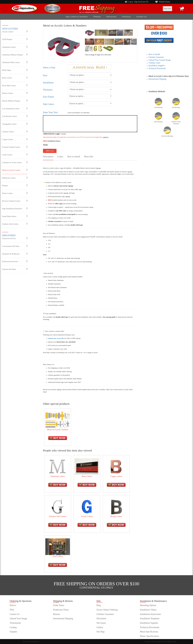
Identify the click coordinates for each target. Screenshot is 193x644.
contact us (106, 137)
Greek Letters (15, 155)
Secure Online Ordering (107, 610)
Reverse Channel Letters (15, 201)
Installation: (48, 83)
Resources (111, 17)
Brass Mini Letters (15, 85)
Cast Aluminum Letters (15, 108)
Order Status (167, 9)
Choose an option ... (77, 96)
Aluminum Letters (15, 47)
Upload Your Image (18, 618)
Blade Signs (15, 70)
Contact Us (141, 17)
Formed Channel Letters (15, 147)
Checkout (126, 17)
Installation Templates (150, 618)
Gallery (100, 627)
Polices (13, 605)
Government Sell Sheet (15, 246)
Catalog (13, 627)
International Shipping (157, 79)
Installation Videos (148, 610)
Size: (45, 75)
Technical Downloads (157, 68)
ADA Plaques (15, 39)
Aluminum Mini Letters (15, 62)
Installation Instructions (150, 614)
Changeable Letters (15, 124)
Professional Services (15, 261)
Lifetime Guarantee (156, 57)
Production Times (61, 610)
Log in (131, 2)
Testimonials (15, 623)
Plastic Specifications (149, 636)
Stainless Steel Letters (15, 224)
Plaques (97, 17)
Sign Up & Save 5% (141, 2)
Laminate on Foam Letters (15, 162)
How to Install (154, 54)
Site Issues (101, 623)
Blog (99, 605)
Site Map (101, 632)
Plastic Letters (15, 193)
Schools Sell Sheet (15, 269)
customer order (16, 636)
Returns (56, 614)
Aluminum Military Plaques (15, 55)
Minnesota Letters (15, 178)
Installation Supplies (157, 66)
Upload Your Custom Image (160, 60)
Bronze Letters (15, 93)
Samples (13, 632)
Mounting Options (148, 605)
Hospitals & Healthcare (15, 254)
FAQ (12, 610)
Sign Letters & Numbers (77, 17)
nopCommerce (35, 642)
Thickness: (48, 90)
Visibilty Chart (154, 63)
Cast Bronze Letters (15, 116)
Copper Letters (15, 139)
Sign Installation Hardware (15, 208)
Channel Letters (15, 132)
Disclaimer (101, 618)
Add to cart (50, 151)
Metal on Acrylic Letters (15, 170)
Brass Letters (15, 78)
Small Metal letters (15, 216)
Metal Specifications (149, 632)
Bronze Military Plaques (15, 101)
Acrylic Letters (15, 32)
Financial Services (15, 238)
